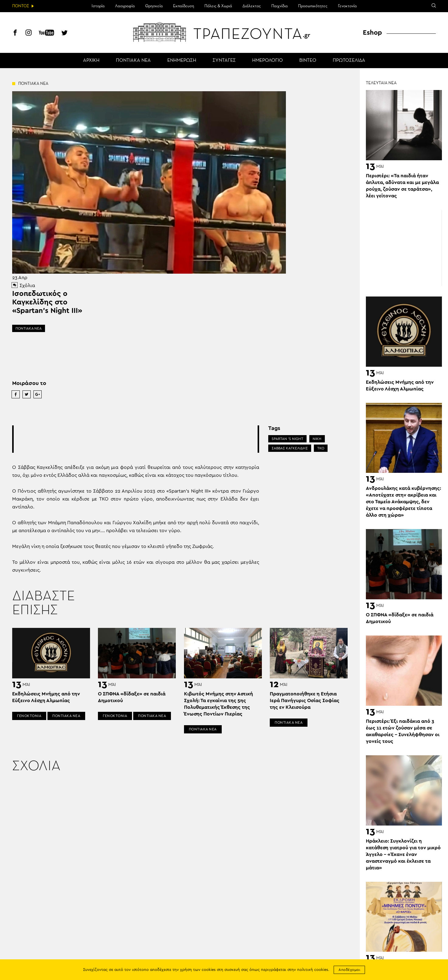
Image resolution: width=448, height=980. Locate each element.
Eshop (372, 33)
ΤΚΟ (321, 448)
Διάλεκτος (252, 6)
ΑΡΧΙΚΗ (91, 61)
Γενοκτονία (347, 6)
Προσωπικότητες (313, 6)
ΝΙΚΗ (317, 439)
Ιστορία (98, 6)
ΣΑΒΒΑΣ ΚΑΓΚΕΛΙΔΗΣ (290, 448)
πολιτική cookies (313, 970)
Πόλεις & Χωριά (218, 6)
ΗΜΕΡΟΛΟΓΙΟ (267, 61)
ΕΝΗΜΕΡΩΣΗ (182, 61)
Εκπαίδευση (184, 6)
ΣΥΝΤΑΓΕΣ (224, 61)
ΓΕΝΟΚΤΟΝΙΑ (29, 716)
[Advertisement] (136, 439)
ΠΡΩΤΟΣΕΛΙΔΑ (349, 61)
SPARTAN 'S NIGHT (287, 439)
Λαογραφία (125, 6)
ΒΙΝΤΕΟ (308, 61)
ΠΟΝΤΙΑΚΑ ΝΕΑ (133, 61)
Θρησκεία (154, 6)
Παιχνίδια (280, 6)
